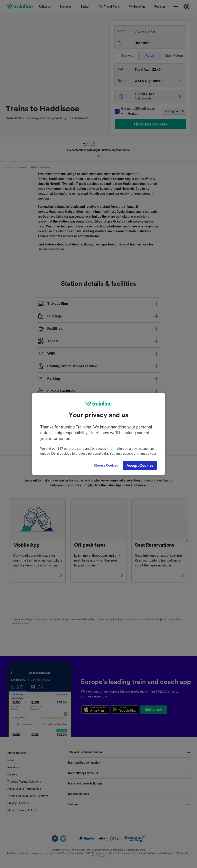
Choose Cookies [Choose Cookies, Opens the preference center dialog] (106, 465)
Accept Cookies (140, 466)
